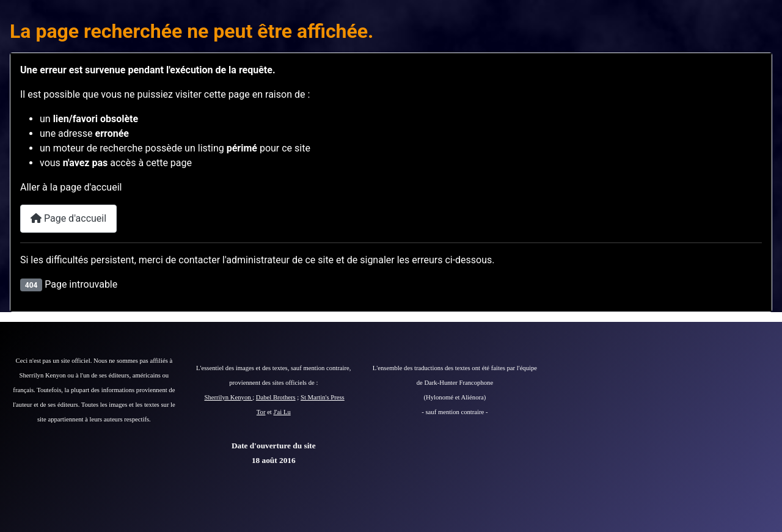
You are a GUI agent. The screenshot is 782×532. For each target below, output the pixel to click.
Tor (261, 412)
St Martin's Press (323, 397)
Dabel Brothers (276, 397)
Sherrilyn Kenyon (229, 397)
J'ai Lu (282, 412)
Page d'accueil (68, 218)
